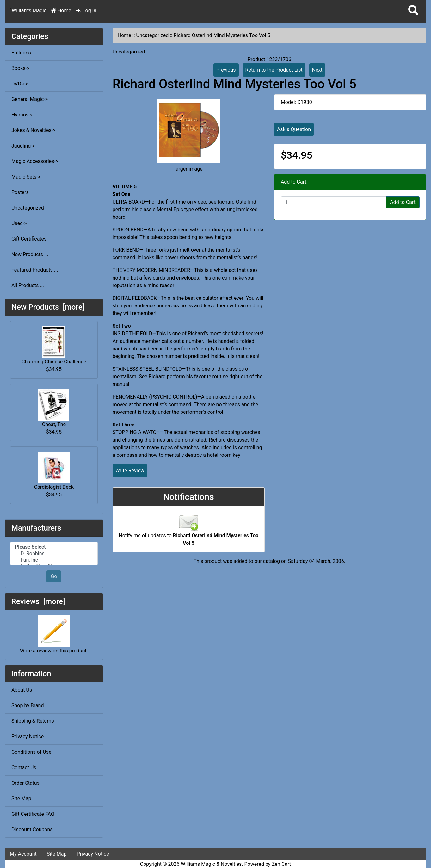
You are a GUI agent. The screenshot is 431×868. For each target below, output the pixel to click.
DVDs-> (20, 84)
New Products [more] (48, 307)
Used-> (19, 223)
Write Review (130, 471)
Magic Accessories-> (35, 161)
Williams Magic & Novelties (211, 864)
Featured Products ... (35, 270)
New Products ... (30, 254)
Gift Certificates (29, 239)
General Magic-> (30, 99)
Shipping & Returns (33, 721)
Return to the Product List (274, 70)
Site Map (21, 799)
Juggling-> (23, 146)
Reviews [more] (38, 601)
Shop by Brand (28, 705)
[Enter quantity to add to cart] (333, 202)
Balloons (21, 53)
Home (61, 11)
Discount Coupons (32, 830)
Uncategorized (153, 35)
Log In (86, 11)
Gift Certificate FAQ (33, 814)
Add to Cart (403, 202)
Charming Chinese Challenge (54, 346)
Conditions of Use (31, 752)
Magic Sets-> (26, 177)
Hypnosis (22, 115)
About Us (22, 690)
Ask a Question (294, 129)
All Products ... (28, 285)
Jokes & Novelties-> (34, 130)
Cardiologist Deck (54, 471)
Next (317, 70)
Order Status (25, 783)
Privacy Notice (28, 736)
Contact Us (24, 767)
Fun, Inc (54, 560)
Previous (226, 70)
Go (54, 576)
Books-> (20, 68)
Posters (20, 192)
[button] (413, 11)
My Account (23, 854)
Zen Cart (281, 864)
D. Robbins (54, 554)
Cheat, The (54, 408)
